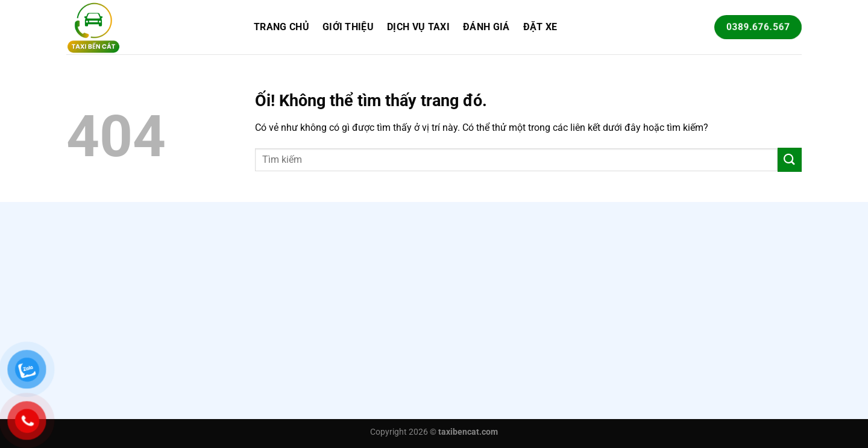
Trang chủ (281, 27)
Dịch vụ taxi (418, 27)
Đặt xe (540, 27)
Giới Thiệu (348, 27)
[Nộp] (790, 159)
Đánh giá (486, 27)
